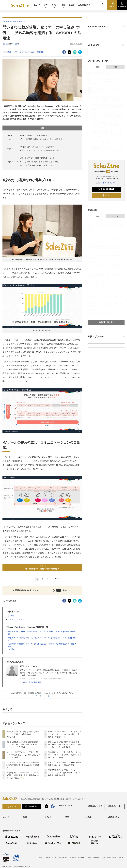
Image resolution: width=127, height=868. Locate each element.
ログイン (106, 195)
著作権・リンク (51, 857)
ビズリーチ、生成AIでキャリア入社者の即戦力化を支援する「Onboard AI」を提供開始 (23, 765)
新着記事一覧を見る (106, 322)
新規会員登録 (106, 189)
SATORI (11, 616)
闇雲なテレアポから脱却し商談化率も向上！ (37, 158)
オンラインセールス (27, 52)
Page (10, 149)
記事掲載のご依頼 (95, 806)
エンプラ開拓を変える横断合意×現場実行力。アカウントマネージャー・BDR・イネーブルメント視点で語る (23, 744)
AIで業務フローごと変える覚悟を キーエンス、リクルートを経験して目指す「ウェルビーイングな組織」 (64, 755)
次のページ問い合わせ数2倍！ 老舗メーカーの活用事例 (42, 567)
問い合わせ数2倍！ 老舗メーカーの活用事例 (37, 147)
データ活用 (7, 52)
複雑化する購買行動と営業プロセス (33, 135)
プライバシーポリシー (109, 857)
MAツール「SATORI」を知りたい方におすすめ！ (39, 165)
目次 (60, 128)
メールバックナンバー (106, 183)
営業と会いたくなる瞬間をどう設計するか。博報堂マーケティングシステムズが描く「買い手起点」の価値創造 (64, 744)
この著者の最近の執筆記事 (31, 682)
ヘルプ (41, 857)
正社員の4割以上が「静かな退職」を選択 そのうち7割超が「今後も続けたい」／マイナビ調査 (23, 734)
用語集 (72, 5)
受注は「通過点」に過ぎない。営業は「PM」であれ (105, 296)
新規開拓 (40, 52)
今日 (97, 67)
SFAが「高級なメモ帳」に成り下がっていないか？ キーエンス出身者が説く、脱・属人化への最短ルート (64, 734)
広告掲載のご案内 (115, 806)
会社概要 (81, 857)
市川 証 (14, 44)
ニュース (37, 5)
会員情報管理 (63, 857)
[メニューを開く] (5, 5)
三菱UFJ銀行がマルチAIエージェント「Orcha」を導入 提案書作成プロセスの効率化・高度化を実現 (64, 773)
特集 (64, 5)
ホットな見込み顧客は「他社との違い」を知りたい (40, 162)
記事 (46, 5)
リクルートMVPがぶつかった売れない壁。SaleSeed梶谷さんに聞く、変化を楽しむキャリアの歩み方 (23, 755)
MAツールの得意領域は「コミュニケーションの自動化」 (42, 139)
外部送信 (122, 857)
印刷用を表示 (9, 601)
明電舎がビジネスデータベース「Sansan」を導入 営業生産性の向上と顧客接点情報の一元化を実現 (23, 775)
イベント (55, 5)
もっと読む (11, 649)
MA (16, 52)
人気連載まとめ (84, 5)
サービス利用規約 (93, 857)
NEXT (58, 579)
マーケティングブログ (17, 619)
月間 (115, 67)
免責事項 (73, 857)
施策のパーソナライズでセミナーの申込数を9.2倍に (40, 150)
